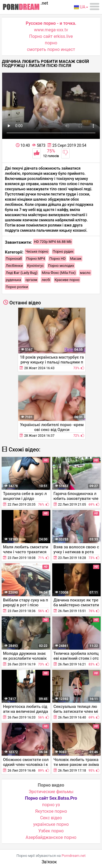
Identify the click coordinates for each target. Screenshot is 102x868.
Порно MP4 (35, 259)
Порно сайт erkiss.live (51, 36)
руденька (13, 280)
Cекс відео (51, 818)
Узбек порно (51, 831)
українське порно (51, 824)
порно (51, 43)
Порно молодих (61, 266)
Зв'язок (49, 862)
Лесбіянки (14, 266)
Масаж (76, 259)
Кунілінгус (35, 266)
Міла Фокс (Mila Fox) (59, 273)
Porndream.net (74, 856)
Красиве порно (67, 280)
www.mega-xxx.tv (51, 30)
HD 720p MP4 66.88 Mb (53, 242)
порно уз (51, 805)
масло (85, 273)
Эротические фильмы (51, 792)
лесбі (46, 280)
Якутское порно (51, 811)
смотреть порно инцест (51, 49)
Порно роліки (17, 287)
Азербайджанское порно (51, 837)
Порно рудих (63, 251)
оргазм (31, 280)
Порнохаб (14, 259)
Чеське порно (37, 251)
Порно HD (57, 259)
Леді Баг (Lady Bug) (22, 273)
